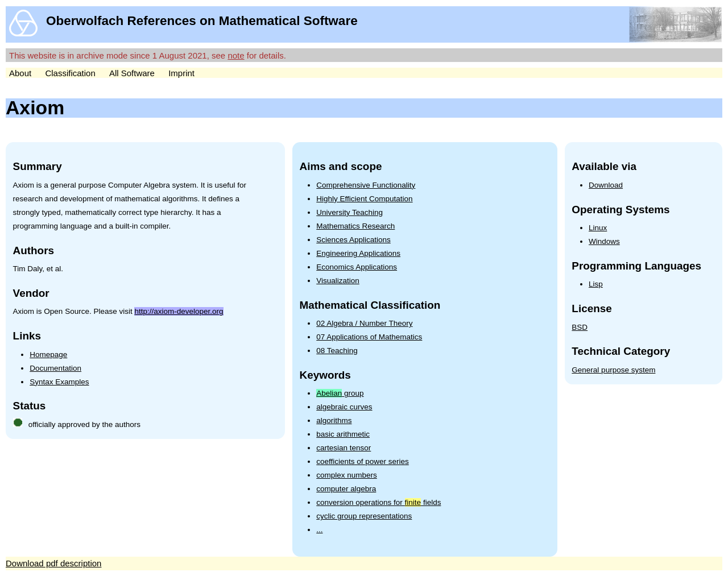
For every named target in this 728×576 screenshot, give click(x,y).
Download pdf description (53, 563)
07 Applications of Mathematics (369, 337)
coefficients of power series (363, 461)
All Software (132, 73)
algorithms (334, 420)
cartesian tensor (344, 448)
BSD (580, 327)
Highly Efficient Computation (364, 199)
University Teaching (349, 212)
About (20, 73)
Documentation (55, 368)
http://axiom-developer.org (179, 311)
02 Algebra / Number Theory (364, 323)
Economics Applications (357, 267)
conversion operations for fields (379, 502)
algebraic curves (344, 407)
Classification (70, 73)
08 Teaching (337, 351)
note (236, 55)
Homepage (48, 355)
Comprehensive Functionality (366, 185)
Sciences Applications (353, 240)
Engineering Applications (358, 253)
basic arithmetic (343, 434)
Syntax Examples (59, 382)
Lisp (596, 284)
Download (606, 185)
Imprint (181, 73)
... (319, 530)
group (340, 393)
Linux (598, 228)
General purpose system (613, 370)
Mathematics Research (355, 226)
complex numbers (347, 475)
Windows (604, 241)
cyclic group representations (364, 516)
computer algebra (346, 489)
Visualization (338, 281)
